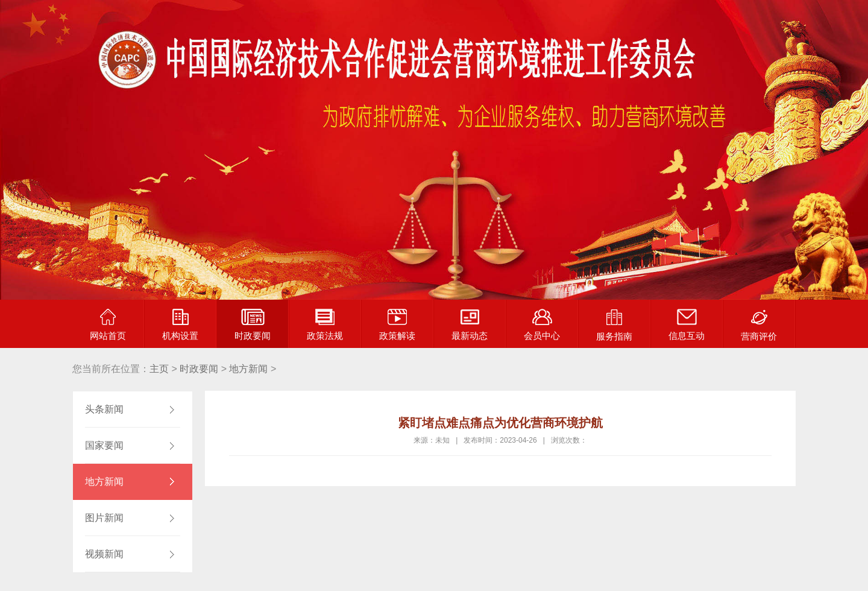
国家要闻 (104, 445)
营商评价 (759, 325)
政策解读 (397, 325)
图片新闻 (104, 518)
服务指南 (614, 325)
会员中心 (542, 325)
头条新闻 (104, 409)
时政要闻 (253, 325)
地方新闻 (248, 369)
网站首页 (108, 325)
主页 (159, 369)
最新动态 (470, 325)
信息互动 (687, 325)
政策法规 (325, 325)
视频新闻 (104, 554)
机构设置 (180, 325)
